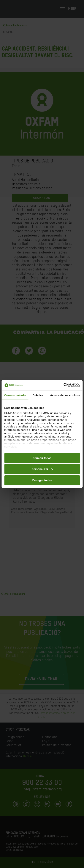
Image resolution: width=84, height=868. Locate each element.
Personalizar (42, 469)
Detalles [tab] (38, 395)
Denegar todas (42, 480)
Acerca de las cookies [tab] (65, 395)
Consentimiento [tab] (15, 395)
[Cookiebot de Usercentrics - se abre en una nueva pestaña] (63, 385)
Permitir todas (42, 458)
